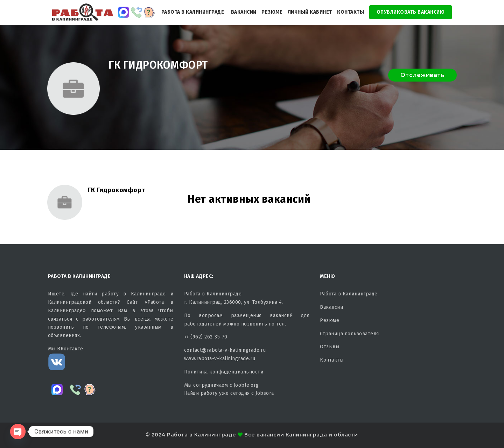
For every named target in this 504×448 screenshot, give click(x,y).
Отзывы (330, 347)
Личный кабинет (310, 12)
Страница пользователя (349, 334)
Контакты (351, 12)
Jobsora (265, 393)
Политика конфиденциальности (224, 372)
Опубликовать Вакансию (411, 12)
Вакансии (244, 12)
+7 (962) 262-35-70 (206, 337)
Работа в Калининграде (193, 12)
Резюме (272, 12)
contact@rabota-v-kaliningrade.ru (225, 350)
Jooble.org (246, 385)
